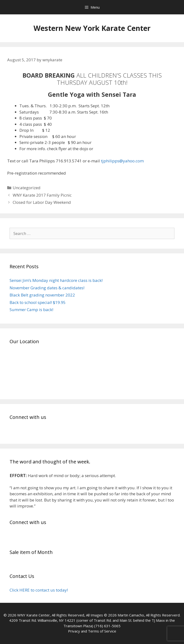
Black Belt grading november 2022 (42, 295)
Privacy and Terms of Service (92, 631)
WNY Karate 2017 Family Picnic (42, 195)
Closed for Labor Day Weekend (42, 202)
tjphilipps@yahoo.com (122, 161)
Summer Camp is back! (31, 310)
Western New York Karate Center (92, 28)
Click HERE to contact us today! (39, 590)
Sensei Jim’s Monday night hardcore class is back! (56, 280)
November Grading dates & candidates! (47, 288)
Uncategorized (27, 188)
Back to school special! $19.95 (38, 302)
